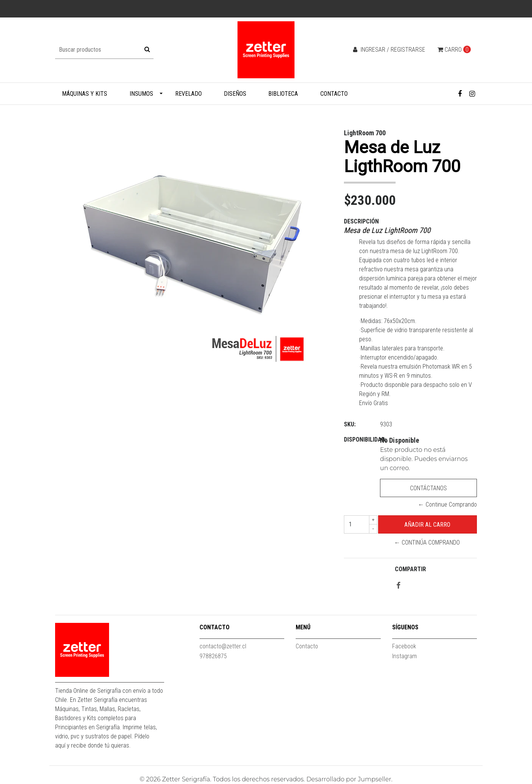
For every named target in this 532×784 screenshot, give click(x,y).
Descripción (361, 221)
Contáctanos (428, 488)
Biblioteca (283, 94)
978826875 (213, 656)
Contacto (334, 94)
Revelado (188, 94)
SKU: (350, 424)
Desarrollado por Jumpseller (349, 779)
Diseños (235, 94)
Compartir (410, 569)
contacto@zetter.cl (223, 646)
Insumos (141, 94)
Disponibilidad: (359, 440)
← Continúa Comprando (427, 542)
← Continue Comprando (447, 504)
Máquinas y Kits (85, 94)
